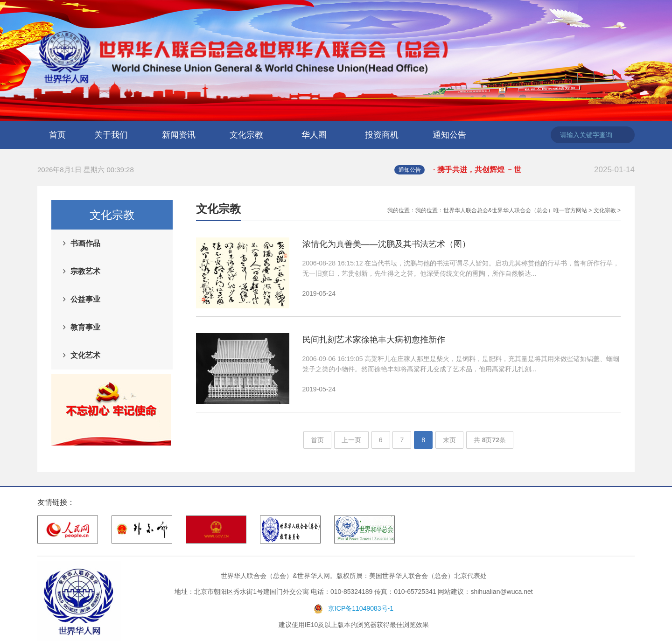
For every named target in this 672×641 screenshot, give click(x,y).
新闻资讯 (179, 135)
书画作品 (85, 243)
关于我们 (111, 135)
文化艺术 (85, 355)
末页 (449, 440)
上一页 (351, 440)
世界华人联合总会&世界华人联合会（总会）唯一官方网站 (515, 210)
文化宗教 (246, 135)
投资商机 (382, 135)
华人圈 (314, 135)
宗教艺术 (85, 271)
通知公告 (449, 135)
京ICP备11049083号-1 (361, 608)
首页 (57, 135)
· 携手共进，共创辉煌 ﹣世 (534, 170)
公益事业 (85, 299)
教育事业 (85, 327)
